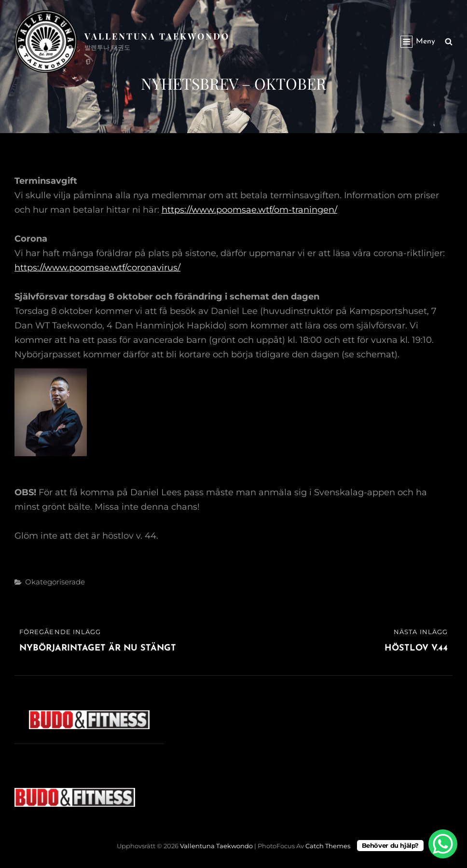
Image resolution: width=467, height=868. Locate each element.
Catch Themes (328, 846)
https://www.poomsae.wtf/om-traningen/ (249, 210)
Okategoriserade (55, 582)
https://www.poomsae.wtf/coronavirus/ (97, 268)
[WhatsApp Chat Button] (443, 844)
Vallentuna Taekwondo (157, 36)
